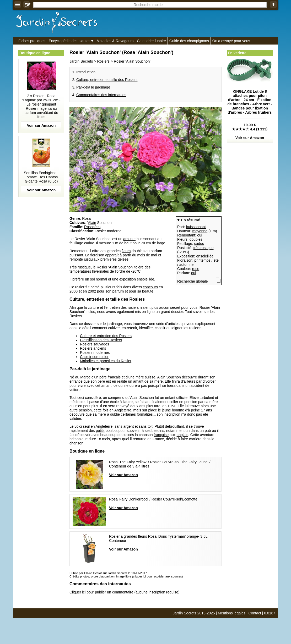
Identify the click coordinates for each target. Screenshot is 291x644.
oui (200, 235)
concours (150, 287)
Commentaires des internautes (101, 95)
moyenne (200, 231)
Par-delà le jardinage (93, 87)
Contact (255, 613)
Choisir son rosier (94, 357)
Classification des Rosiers (101, 340)
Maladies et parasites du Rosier (106, 361)
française (161, 435)
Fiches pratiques (32, 41)
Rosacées (92, 227)
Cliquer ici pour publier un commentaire (101, 592)
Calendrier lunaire (151, 41)
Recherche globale (193, 281)
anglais (182, 435)
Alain (92, 223)
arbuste (129, 239)
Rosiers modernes (95, 353)
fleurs (126, 251)
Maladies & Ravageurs (115, 41)
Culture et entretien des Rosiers (106, 336)
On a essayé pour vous (231, 41)
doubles (196, 239)
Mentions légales (232, 613)
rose (196, 269)
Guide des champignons (189, 41)
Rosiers (103, 61)
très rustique (203, 248)
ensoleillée (205, 256)
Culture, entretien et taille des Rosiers (107, 80)
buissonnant (196, 227)
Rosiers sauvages (95, 344)
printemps (202, 260)
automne (186, 265)
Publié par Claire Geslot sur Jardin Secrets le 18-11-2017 (108, 573)
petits (100, 431)
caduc (199, 244)
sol (93, 279)
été (216, 260)
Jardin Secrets (81, 61)
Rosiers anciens (93, 348)
